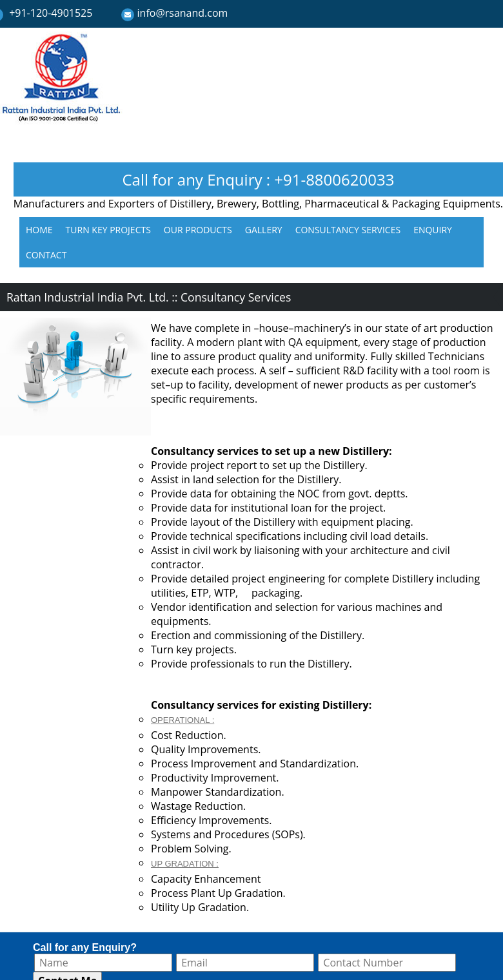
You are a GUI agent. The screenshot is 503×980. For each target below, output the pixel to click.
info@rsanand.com (183, 13)
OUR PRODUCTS (198, 230)
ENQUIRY (433, 230)
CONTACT (46, 255)
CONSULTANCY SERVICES (348, 230)
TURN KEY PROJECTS (108, 230)
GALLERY (264, 230)
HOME (39, 230)
